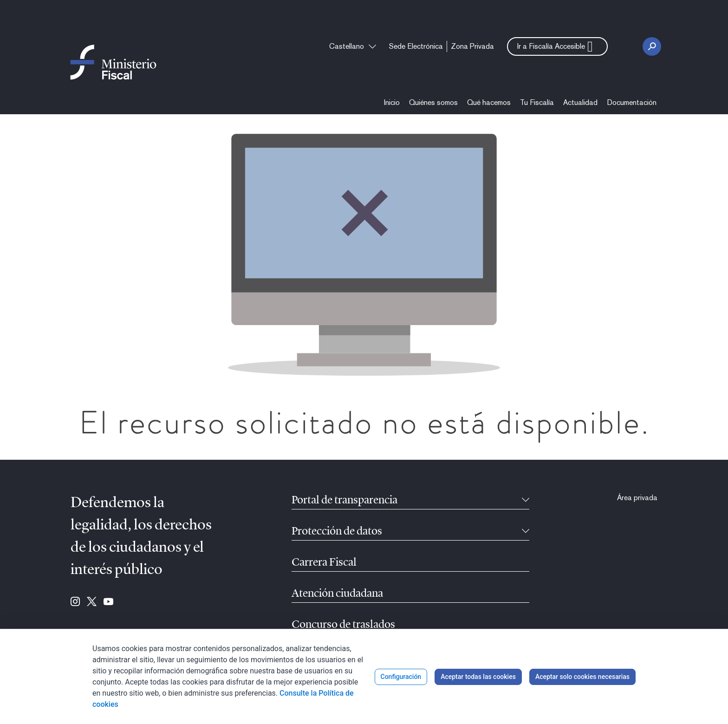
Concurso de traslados (343, 625)
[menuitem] (416, 46)
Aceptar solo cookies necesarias (582, 677)
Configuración (401, 677)
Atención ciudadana (337, 594)
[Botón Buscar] (652, 46)
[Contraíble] (526, 501)
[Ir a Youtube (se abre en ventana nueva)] (108, 602)
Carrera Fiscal (324, 563)
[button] (557, 46)
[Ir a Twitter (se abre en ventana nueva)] (92, 602)
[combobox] (353, 46)
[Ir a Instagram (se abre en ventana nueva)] (75, 602)
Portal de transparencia (344, 501)
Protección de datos (337, 532)
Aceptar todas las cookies (478, 677)
